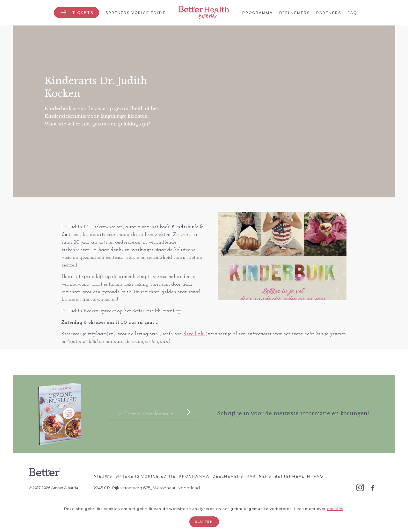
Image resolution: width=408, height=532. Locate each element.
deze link (194, 334)
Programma (258, 13)
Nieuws (103, 476)
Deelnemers (295, 13)
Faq (352, 13)
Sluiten (204, 522)
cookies (335, 509)
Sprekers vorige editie (136, 13)
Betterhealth (292, 476)
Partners (329, 13)
